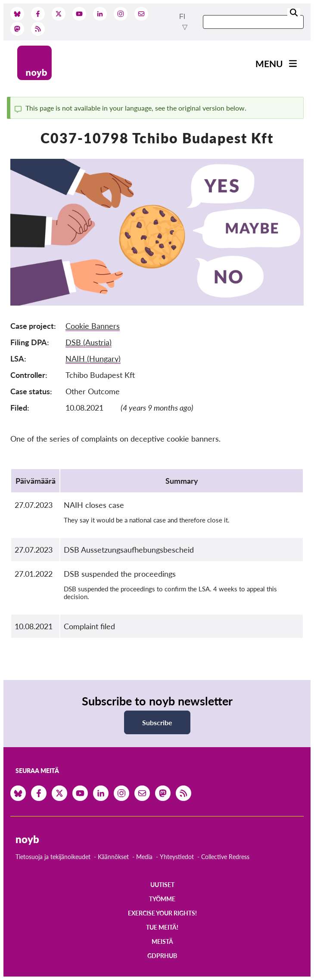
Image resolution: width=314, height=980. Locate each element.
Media (144, 857)
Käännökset (113, 857)
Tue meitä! (162, 927)
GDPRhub (162, 956)
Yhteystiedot (177, 857)
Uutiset (162, 885)
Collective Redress (225, 857)
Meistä (162, 941)
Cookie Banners (93, 326)
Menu (269, 63)
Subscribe (157, 722)
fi (182, 17)
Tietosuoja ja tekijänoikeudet (53, 857)
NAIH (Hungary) (93, 359)
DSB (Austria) (89, 342)
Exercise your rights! (162, 913)
